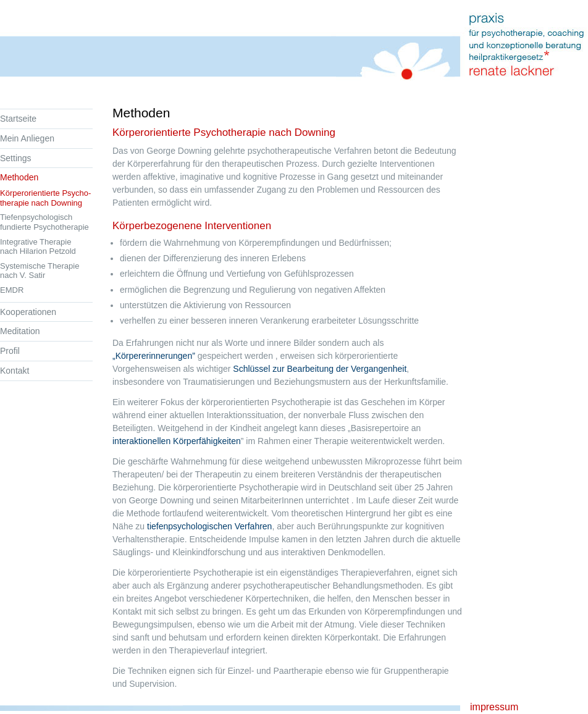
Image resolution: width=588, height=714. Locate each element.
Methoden (19, 177)
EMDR (12, 290)
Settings (16, 158)
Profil (10, 351)
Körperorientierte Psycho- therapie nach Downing (45, 198)
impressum (494, 707)
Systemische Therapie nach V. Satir (40, 271)
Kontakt (15, 371)
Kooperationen (28, 312)
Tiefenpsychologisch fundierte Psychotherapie (44, 222)
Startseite (18, 119)
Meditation (20, 331)
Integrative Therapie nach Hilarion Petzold (38, 247)
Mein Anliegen (27, 138)
